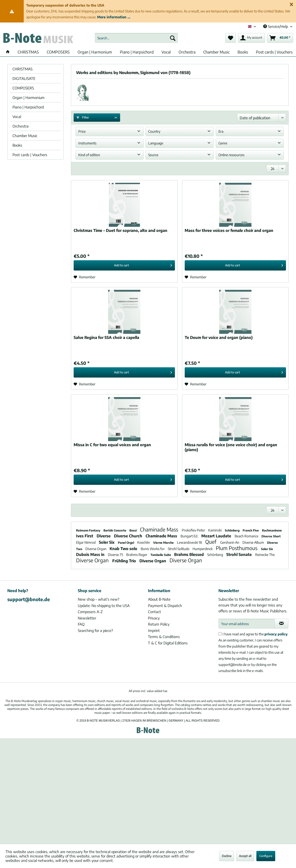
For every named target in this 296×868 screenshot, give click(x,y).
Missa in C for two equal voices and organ (112, 445)
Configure (266, 856)
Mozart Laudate (217, 536)
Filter (83, 117)
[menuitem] (136, 38)
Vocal (17, 117)
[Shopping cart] (280, 38)
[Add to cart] (124, 265)
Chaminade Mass (160, 529)
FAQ (81, 624)
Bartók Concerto (115, 530)
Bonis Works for (153, 549)
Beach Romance (247, 536)
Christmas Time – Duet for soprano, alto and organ (120, 230)
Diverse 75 (116, 555)
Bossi (133, 530)
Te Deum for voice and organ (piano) (219, 337)
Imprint (154, 630)
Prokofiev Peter (194, 530)
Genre (223, 143)
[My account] (251, 38)
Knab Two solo (124, 549)
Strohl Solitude (179, 549)
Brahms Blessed (189, 554)
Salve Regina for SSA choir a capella (106, 337)
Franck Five (251, 530)
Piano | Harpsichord (28, 107)
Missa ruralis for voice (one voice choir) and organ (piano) (231, 447)
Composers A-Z (90, 612)
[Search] (173, 38)
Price (82, 131)
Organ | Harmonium (28, 98)
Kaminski (215, 530)
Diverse (104, 536)
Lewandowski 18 (190, 542)
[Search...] (136, 38)
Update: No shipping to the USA (104, 606)
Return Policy (159, 624)
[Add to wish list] (85, 277)
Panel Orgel (126, 543)
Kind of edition (89, 155)
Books (17, 145)
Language (156, 143)
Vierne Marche (164, 543)
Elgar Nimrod (86, 542)
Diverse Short (271, 536)
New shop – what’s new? (99, 599)
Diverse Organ (96, 549)
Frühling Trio (125, 561)
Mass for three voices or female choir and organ (229, 230)
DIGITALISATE (24, 78)
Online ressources (231, 155)
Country (154, 131)
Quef (211, 542)
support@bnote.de (29, 599)
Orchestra (21, 126)
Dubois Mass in (91, 554)
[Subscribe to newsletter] (282, 624)
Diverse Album (254, 542)
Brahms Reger (137, 555)
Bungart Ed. (190, 536)
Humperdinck (203, 549)
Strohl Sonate (239, 554)
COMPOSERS (23, 88)
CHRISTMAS (23, 69)
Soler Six (107, 542)
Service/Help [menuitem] (276, 26)
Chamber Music (25, 136)
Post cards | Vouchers (30, 155)
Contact (154, 612)
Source (153, 155)
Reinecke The (265, 555)
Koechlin (144, 542)
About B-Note (159, 599)
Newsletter (87, 618)
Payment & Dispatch (165, 606)
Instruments (87, 143)
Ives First (85, 536)
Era (221, 131)
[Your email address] (247, 624)
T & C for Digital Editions (168, 643)
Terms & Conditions (164, 637)
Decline (227, 856)
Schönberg (233, 530)
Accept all (245, 856)
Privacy (154, 618)
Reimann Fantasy (89, 530)
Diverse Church (129, 536)
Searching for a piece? (95, 630)
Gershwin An (230, 542)
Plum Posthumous (237, 548)
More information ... (114, 17)
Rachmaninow (272, 530)
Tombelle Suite (161, 555)
